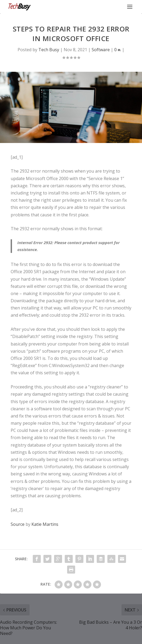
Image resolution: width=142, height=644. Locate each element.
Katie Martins (45, 524)
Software (101, 50)
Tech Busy (49, 50)
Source (18, 524)
